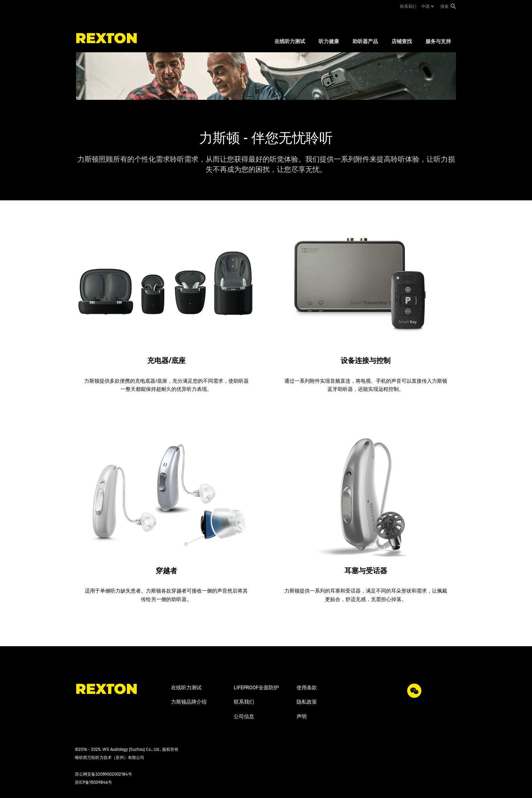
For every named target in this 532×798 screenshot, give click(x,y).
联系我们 (408, 6)
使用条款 (307, 687)
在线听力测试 (186, 687)
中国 (425, 6)
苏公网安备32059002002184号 (103, 774)
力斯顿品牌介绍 (189, 702)
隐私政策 (307, 702)
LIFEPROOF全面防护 (256, 687)
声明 (302, 716)
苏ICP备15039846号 (93, 782)
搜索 (444, 6)
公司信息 (244, 716)
